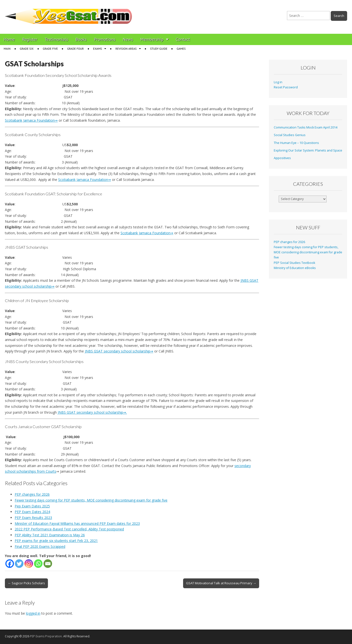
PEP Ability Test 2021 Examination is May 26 (50, 535)
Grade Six (27, 49)
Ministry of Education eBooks (295, 268)
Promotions (105, 39)
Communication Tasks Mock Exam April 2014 (306, 127)
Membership (152, 39)
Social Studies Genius (290, 135)
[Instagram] (29, 564)
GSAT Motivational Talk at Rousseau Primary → (221, 583)
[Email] (48, 564)
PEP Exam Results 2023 (33, 518)
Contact (183, 39)
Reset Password (286, 87)
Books (81, 39)
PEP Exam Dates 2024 (32, 512)
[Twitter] (19, 564)
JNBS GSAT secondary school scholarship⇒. (92, 412)
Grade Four (76, 49)
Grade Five (50, 49)
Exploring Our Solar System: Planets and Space (308, 150)
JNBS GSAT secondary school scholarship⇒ (119, 351)
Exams (98, 49)
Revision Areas (126, 49)
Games (181, 49)
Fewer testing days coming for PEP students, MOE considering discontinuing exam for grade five (91, 500)
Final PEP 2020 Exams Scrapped (40, 546)
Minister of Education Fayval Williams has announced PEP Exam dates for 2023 (77, 523)
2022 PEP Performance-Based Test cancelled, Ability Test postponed (69, 529)
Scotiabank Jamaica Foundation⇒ (31, 120)
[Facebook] (10, 564)
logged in (33, 613)
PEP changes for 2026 (32, 494)
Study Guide (159, 49)
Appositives (282, 158)
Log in (278, 82)
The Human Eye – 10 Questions (296, 143)
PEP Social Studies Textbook (294, 263)
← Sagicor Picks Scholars (26, 583)
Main (7, 49)
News (128, 39)
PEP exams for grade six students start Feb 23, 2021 (56, 541)
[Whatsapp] (38, 564)
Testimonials (56, 39)
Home (9, 39)
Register (30, 39)
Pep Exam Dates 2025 (32, 506)
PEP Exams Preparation (46, 636)
